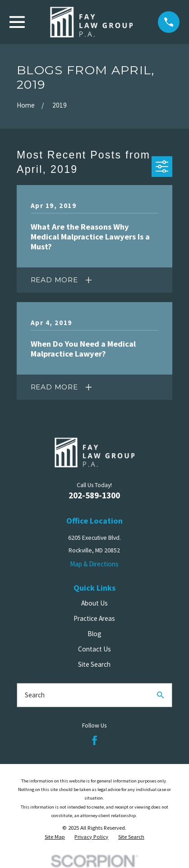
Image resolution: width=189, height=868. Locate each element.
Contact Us (94, 649)
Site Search (94, 664)
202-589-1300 (94, 495)
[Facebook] (95, 741)
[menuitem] (55, 837)
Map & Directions (94, 564)
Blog (94, 634)
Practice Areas (94, 618)
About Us (94, 603)
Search (35, 695)
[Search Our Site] (160, 695)
